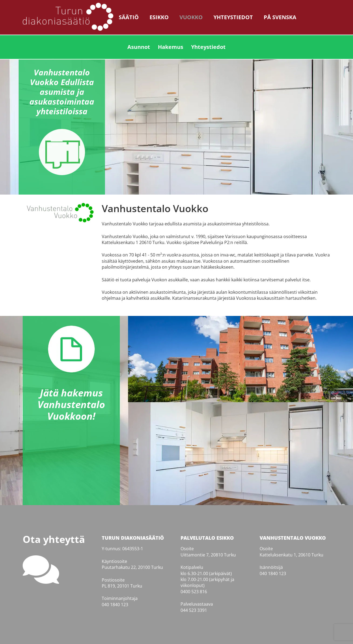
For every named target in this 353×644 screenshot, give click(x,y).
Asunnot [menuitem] (139, 47)
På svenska (280, 17)
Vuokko (191, 17)
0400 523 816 (194, 592)
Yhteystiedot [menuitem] (208, 47)
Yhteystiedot (233, 17)
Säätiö (129, 17)
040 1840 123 (115, 605)
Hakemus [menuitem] (171, 47)
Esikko (159, 17)
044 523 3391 (194, 610)
